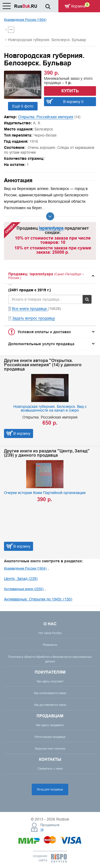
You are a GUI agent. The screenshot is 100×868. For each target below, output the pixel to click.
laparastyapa (51, 228)
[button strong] (50, 276)
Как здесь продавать (50, 725)
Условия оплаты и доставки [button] (44, 332)
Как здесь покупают (50, 681)
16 (42, 830)
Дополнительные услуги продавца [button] (41, 344)
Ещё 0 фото (23, 106)
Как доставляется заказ (50, 705)
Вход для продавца (50, 789)
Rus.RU (26, 6)
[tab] (50, 276)
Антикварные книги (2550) (24, 589)
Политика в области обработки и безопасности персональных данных (50, 659)
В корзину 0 (73, 102)
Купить (70, 91)
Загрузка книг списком (50, 748)
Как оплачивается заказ (50, 693)
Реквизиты (50, 645)
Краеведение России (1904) (25, 20)
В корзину (22, 433)
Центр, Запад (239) (21, 579)
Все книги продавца (30, 309)
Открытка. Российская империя (46, 117)
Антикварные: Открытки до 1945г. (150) (38, 599)
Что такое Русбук (50, 633)
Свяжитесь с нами (50, 769)
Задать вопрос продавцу (33, 318)
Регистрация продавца (50, 737)
